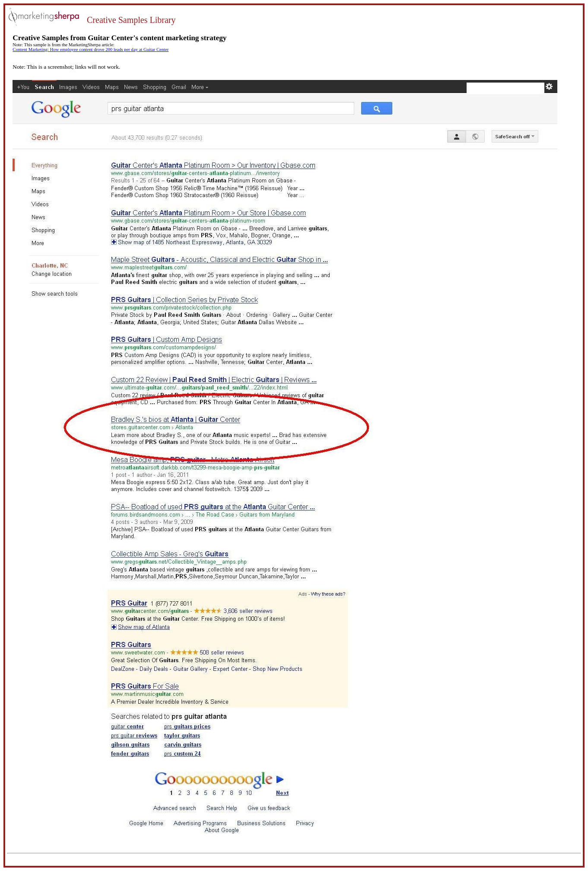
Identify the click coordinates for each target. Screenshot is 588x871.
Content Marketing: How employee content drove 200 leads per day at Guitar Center (91, 49)
